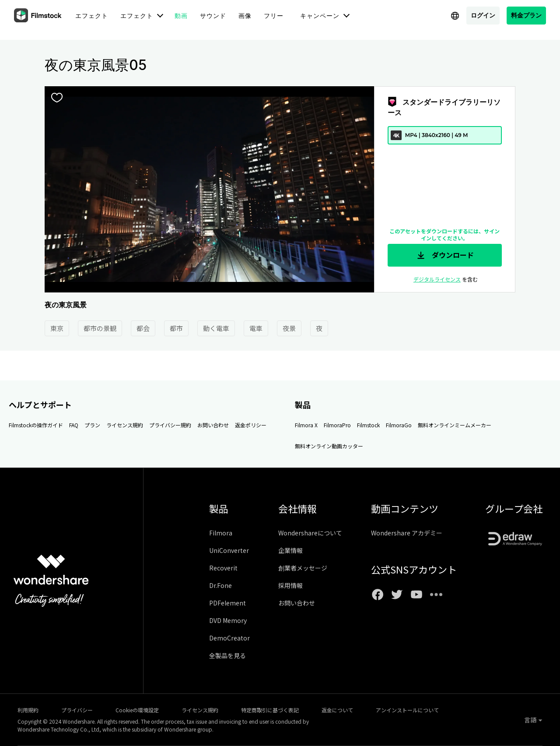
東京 (57, 328)
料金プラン (526, 15)
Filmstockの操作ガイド (36, 425)
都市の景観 (100, 328)
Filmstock (368, 425)
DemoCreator (229, 638)
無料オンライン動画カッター (329, 446)
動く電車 (216, 328)
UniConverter (229, 550)
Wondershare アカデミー (407, 533)
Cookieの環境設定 (137, 710)
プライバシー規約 (170, 425)
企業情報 (290, 550)
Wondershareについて (310, 533)
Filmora (221, 533)
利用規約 (28, 710)
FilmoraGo (399, 425)
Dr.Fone (220, 585)
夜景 (289, 328)
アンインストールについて (407, 710)
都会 (143, 328)
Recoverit (223, 568)
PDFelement (227, 603)
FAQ (74, 425)
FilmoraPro (337, 425)
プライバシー (77, 710)
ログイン (483, 15)
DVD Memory (228, 620)
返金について (337, 710)
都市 (176, 328)
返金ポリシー (251, 425)
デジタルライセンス (437, 279)
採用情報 (290, 585)
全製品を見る (227, 655)
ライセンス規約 (125, 425)
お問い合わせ (213, 425)
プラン (92, 425)
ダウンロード (444, 255)
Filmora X (306, 425)
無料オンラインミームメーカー (455, 425)
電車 (256, 328)
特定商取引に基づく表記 (270, 710)
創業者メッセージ (303, 568)
